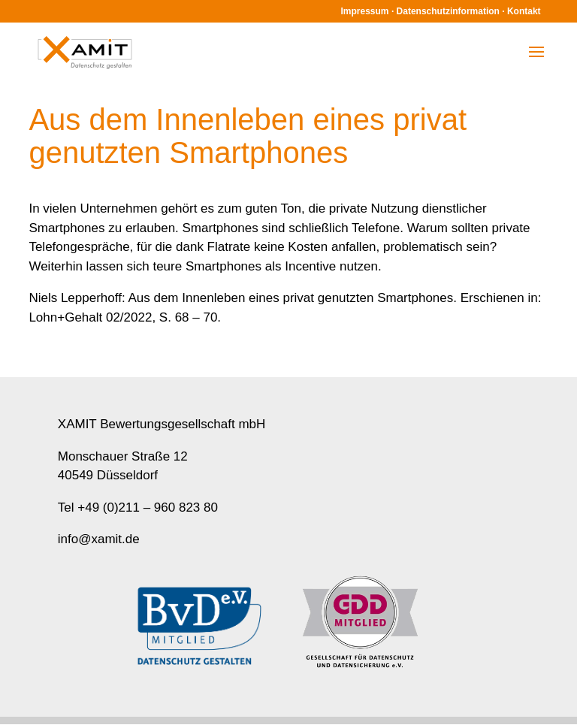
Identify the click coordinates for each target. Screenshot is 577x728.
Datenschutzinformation (448, 11)
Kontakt (524, 11)
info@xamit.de (99, 539)
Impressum (365, 11)
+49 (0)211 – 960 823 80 (148, 507)
